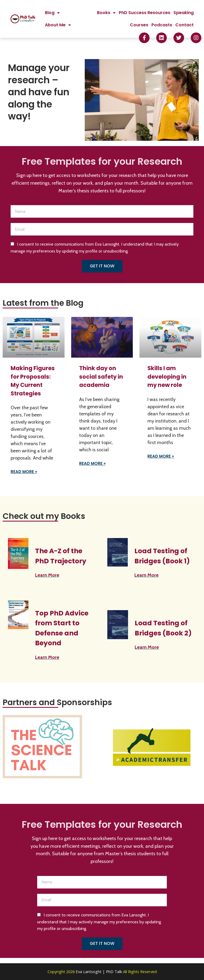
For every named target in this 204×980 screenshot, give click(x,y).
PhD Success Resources (144, 13)
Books (106, 13)
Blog (52, 13)
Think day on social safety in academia (101, 377)
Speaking (184, 13)
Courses (139, 25)
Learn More (47, 575)
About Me (58, 25)
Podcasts (162, 25)
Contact (184, 25)
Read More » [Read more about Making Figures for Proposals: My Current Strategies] (24, 472)
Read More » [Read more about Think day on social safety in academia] (92, 463)
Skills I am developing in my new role (167, 377)
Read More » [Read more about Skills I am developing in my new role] (161, 456)
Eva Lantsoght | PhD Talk (99, 971)
